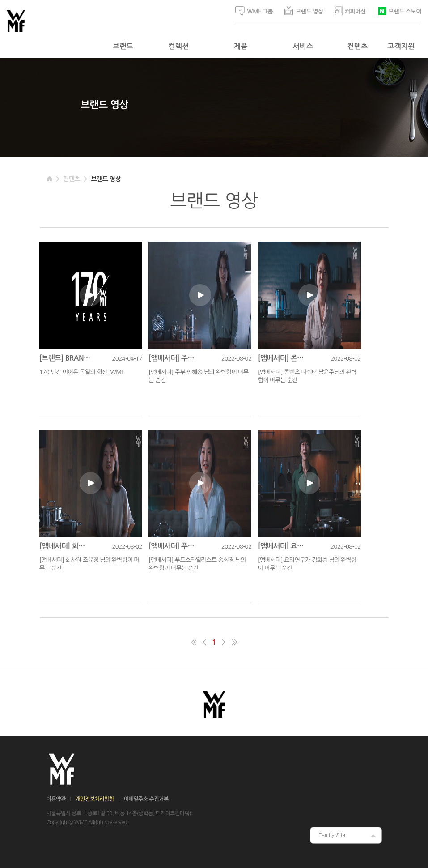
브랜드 (123, 46)
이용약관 (56, 799)
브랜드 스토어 (399, 11)
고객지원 (401, 46)
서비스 (303, 46)
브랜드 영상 (304, 11)
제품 (241, 46)
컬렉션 (178, 46)
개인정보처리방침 (95, 799)
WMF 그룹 (254, 11)
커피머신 (350, 11)
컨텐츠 (357, 46)
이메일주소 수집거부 (146, 799)
